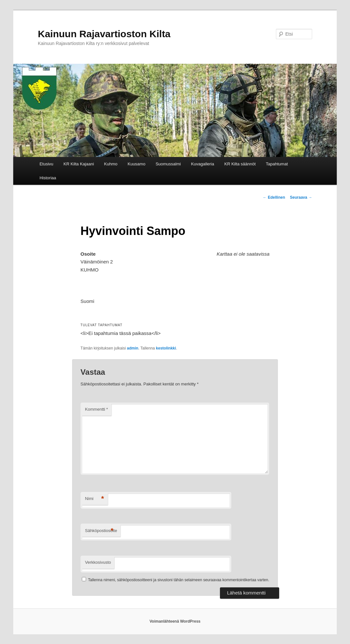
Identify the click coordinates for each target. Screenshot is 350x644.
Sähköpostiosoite (101, 531)
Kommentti (97, 409)
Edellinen (274, 197)
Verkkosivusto (98, 562)
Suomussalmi (168, 164)
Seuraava (301, 197)
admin (132, 348)
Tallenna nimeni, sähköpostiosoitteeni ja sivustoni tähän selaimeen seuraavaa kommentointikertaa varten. (179, 580)
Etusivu (46, 164)
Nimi (95, 499)
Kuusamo (136, 164)
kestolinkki (166, 348)
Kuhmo (111, 164)
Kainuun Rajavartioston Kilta (104, 34)
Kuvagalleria (202, 164)
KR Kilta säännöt (240, 164)
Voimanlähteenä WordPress (175, 621)
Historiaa (48, 178)
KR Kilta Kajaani (79, 164)
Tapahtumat (277, 164)
